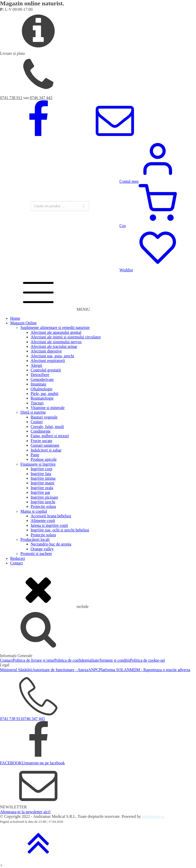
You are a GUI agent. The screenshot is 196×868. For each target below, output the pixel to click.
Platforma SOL (111, 670)
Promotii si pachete (36, 554)
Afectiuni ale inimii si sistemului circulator (66, 337)
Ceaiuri (37, 422)
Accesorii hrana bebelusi (51, 516)
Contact (17, 563)
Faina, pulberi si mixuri (50, 436)
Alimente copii (43, 521)
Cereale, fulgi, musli (47, 427)
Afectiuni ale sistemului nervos (56, 342)
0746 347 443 (41, 98)
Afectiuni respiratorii (48, 361)
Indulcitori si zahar (46, 450)
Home (15, 318)
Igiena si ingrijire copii (49, 525)
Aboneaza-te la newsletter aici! (25, 812)
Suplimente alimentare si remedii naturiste (55, 328)
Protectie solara (43, 506)
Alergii (36, 365)
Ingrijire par (40, 492)
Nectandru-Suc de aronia (51, 544)
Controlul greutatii (46, 370)
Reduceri (18, 558)
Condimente (41, 431)
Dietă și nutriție (33, 412)
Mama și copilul (34, 511)
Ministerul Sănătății (16, 670)
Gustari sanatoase (45, 445)
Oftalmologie (41, 389)
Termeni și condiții (114, 660)
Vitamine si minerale (48, 408)
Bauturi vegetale (44, 417)
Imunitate (38, 384)
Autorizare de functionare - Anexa (60, 670)
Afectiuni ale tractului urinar (54, 346)
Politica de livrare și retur (34, 660)
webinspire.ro (153, 816)
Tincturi (37, 403)
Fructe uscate (41, 441)
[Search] (84, 206)
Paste (35, 455)
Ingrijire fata (41, 474)
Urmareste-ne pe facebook (43, 763)
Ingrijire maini (42, 483)
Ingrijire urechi (43, 502)
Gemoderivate (42, 379)
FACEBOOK (11, 763)
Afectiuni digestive (46, 351)
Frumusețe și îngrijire (38, 464)
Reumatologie (42, 398)
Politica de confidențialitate (77, 660)
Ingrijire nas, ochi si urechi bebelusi (60, 530)
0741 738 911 (11, 98)
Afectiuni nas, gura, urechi (52, 356)
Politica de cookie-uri (148, 660)
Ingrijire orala (42, 488)
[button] (1, 865)
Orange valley (42, 549)
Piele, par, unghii (45, 394)
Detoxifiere (40, 375)
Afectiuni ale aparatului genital (56, 332)
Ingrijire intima (43, 478)
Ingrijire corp (41, 469)
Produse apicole (44, 459)
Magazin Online (23, 323)
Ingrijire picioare (44, 497)
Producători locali (35, 539)
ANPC (94, 670)
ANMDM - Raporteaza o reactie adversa (157, 670)
